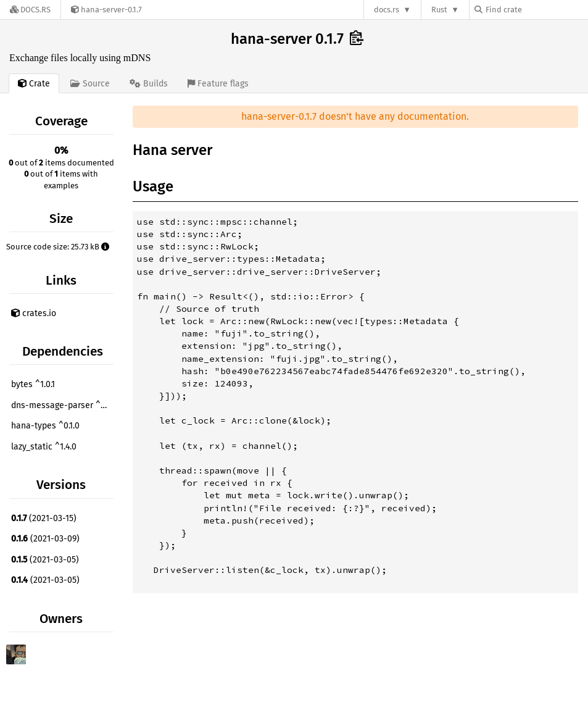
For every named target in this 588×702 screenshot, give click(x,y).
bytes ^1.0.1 (33, 384)
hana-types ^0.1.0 (45, 426)
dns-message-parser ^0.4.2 (64, 405)
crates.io (34, 313)
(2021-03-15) (44, 518)
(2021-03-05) (45, 560)
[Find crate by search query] (536, 10)
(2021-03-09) (45, 539)
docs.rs (387, 10)
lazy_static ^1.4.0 (44, 447)
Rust (439, 10)
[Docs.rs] (30, 10)
